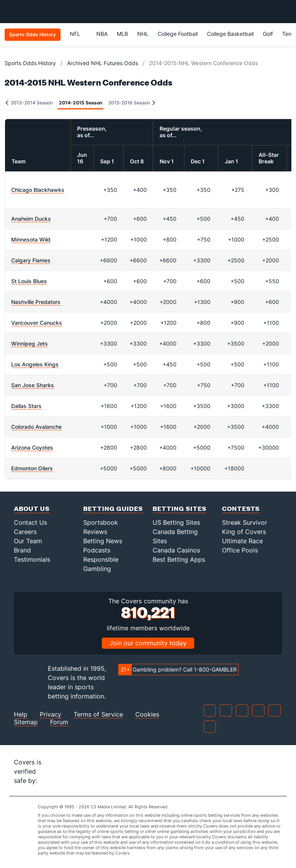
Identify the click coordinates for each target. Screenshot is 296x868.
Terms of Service (98, 714)
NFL (78, 34)
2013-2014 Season (29, 103)
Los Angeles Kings (35, 364)
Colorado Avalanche (36, 427)
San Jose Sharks (33, 385)
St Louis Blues (29, 281)
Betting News (103, 541)
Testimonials (32, 559)
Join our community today (148, 643)
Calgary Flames (31, 260)
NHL (143, 34)
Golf (268, 34)
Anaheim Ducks (31, 219)
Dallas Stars (26, 406)
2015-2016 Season (132, 103)
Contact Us (30, 522)
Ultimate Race (242, 541)
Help (21, 714)
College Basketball (230, 34)
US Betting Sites (176, 522)
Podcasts (97, 550)
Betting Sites (180, 508)
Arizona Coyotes (32, 447)
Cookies (147, 714)
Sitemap (26, 722)
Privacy (50, 714)
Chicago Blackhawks (38, 190)
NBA (102, 34)
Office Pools (240, 550)
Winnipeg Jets (29, 343)
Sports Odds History (30, 63)
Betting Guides (113, 508)
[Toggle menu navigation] (286, 12)
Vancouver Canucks (37, 323)
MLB (122, 34)
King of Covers (244, 532)
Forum (59, 722)
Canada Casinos (176, 550)
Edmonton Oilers (32, 468)
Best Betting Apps (179, 559)
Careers (25, 532)
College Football (178, 34)
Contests (241, 508)
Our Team (28, 541)
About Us (32, 508)
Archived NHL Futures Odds (103, 63)
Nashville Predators (36, 302)
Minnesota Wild (31, 239)
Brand (22, 550)
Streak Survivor (245, 522)
